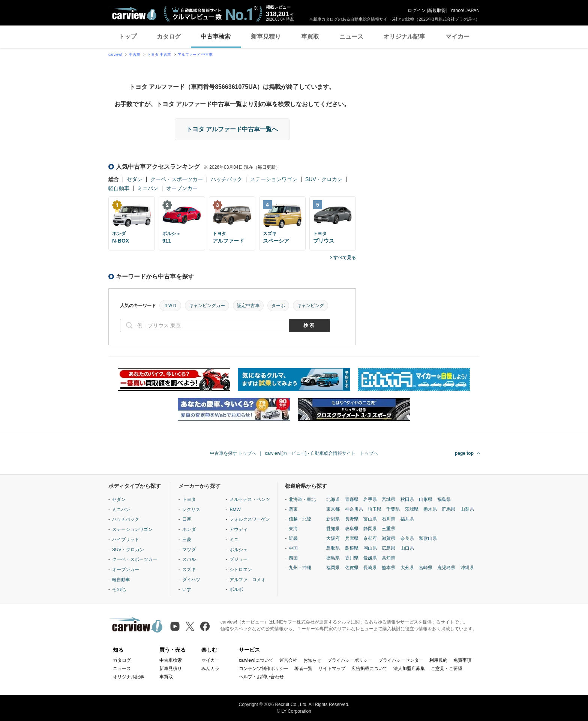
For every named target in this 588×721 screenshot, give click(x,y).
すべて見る (345, 258)
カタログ (169, 37)
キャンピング (310, 306)
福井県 (407, 519)
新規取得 (437, 10)
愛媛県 (370, 558)
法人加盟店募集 (409, 669)
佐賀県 (352, 568)
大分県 (407, 568)
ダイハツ (191, 580)
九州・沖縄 (300, 568)
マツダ (189, 550)
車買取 (310, 37)
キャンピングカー (207, 306)
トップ (127, 37)
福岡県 (333, 568)
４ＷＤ (170, 306)
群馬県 (448, 509)
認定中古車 (248, 306)
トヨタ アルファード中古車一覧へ (232, 129)
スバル (189, 559)
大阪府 (333, 538)
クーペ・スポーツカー (177, 179)
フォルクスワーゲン (250, 519)
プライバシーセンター (401, 660)
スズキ (189, 570)
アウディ (238, 529)
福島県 (444, 499)
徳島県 (333, 558)
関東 (293, 509)
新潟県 (333, 519)
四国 (293, 558)
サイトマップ (332, 669)
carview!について (256, 660)
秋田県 (407, 499)
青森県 (352, 499)
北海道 (333, 499)
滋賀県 (388, 538)
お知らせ (312, 660)
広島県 (388, 548)
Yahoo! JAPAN (465, 10)
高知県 (388, 558)
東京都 (333, 509)
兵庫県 (352, 538)
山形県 (426, 499)
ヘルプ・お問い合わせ (261, 677)
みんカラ (210, 669)
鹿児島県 (446, 568)
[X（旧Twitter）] (190, 626)
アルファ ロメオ (247, 580)
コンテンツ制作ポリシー (264, 669)
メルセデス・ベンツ (250, 499)
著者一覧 (303, 669)
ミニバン (148, 188)
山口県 (407, 548)
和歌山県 (428, 538)
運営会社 (288, 660)
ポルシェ (238, 550)
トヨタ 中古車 (159, 55)
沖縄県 (467, 568)
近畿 (293, 538)
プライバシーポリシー (350, 660)
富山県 (370, 519)
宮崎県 (426, 568)
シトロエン (241, 570)
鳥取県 (333, 548)
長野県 (352, 519)
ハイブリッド (126, 540)
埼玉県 (375, 509)
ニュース (351, 37)
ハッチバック (226, 179)
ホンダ (189, 529)
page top (464, 453)
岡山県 (370, 548)
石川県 (388, 519)
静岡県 (370, 529)
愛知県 (333, 529)
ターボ (278, 306)
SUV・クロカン (324, 179)
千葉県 (393, 509)
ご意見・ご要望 (447, 669)
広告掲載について (369, 669)
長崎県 (370, 568)
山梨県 (467, 509)
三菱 (187, 540)
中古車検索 (216, 37)
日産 (187, 519)
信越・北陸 (300, 519)
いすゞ (189, 589)
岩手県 (370, 499)
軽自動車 (119, 188)
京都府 (370, 538)
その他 (119, 589)
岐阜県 (352, 529)
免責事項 (462, 660)
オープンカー (182, 188)
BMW (235, 510)
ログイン (417, 10)
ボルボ (236, 589)
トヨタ (189, 499)
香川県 (352, 558)
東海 (293, 529)
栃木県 (430, 509)
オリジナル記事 (404, 37)
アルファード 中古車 (195, 55)
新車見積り (266, 37)
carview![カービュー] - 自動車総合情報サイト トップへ (322, 453)
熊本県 (388, 568)
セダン (135, 179)
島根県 (352, 548)
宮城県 (388, 499)
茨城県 (412, 509)
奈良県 (407, 538)
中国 (293, 548)
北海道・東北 (302, 499)
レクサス (191, 510)
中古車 (135, 55)
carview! (115, 55)
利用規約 (438, 660)
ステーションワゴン (274, 179)
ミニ (234, 540)
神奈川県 (354, 509)
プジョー (238, 559)
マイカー (457, 37)
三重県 (388, 529)
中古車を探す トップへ (233, 453)
